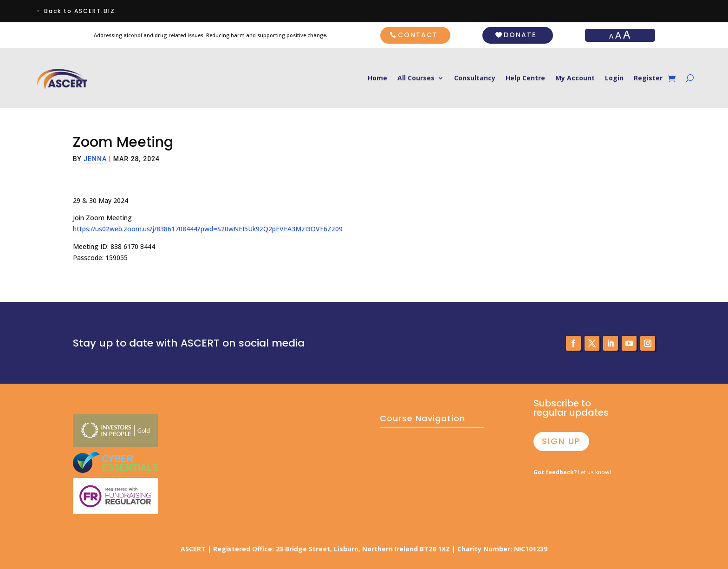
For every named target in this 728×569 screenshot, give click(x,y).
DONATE (520, 35)
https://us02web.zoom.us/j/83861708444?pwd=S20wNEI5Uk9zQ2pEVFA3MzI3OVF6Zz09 (208, 229)
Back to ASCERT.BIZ (80, 11)
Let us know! (572, 472)
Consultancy (475, 78)
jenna (95, 159)
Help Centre (525, 78)
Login (614, 78)
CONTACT (418, 35)
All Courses (416, 78)
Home (377, 78)
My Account (575, 78)
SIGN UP (561, 441)
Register (648, 78)
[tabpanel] (364, 229)
